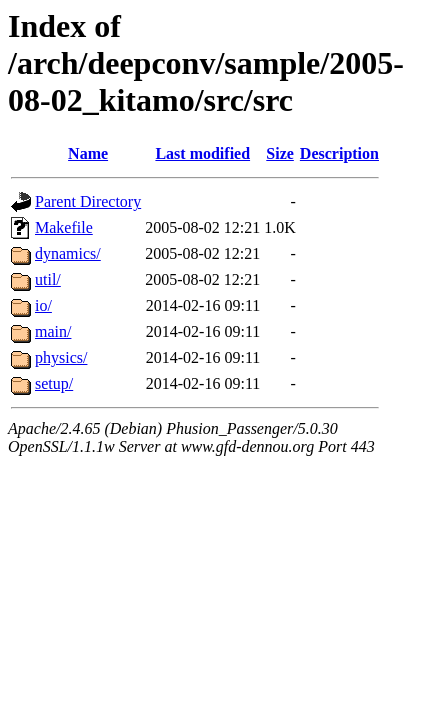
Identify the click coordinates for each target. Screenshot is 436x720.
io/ (43, 305)
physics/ (61, 357)
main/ (53, 331)
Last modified (202, 153)
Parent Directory (88, 201)
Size (280, 153)
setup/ (54, 383)
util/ (48, 279)
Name (88, 153)
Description (339, 153)
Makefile (64, 227)
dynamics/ (68, 253)
